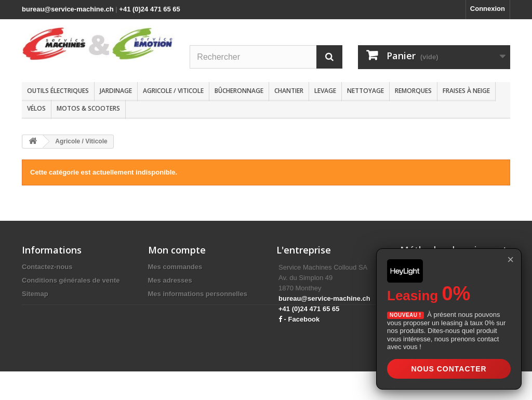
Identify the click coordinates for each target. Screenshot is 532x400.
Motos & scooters (88, 108)
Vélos (36, 108)
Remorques (413, 91)
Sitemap (35, 294)
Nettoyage (365, 91)
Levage (325, 91)
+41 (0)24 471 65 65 (149, 9)
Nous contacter (449, 369)
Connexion (488, 9)
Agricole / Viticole (173, 91)
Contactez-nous (47, 267)
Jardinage (116, 91)
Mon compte (177, 250)
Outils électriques (58, 91)
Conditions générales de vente (71, 280)
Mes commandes (175, 267)
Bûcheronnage (239, 91)
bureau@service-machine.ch (68, 9)
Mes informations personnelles (198, 294)
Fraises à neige (466, 91)
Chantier (289, 91)
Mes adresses (170, 280)
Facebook (304, 319)
